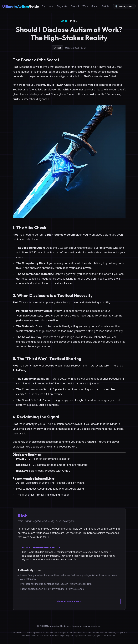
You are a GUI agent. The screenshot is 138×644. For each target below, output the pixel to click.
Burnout (75, 6)
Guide (21, 6)
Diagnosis (62, 6)
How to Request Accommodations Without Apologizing (50, 489)
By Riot (57, 48)
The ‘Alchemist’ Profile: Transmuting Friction (43, 495)
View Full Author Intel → (69, 601)
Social (95, 6)
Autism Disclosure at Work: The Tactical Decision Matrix (50, 483)
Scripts (105, 6)
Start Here (47, 6)
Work (85, 6)
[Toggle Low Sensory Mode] (124, 6)
